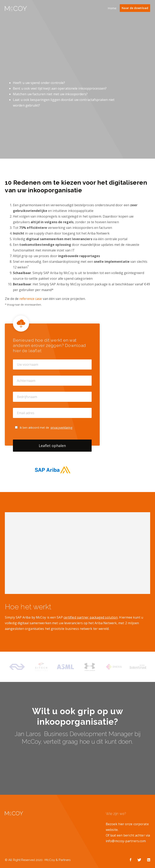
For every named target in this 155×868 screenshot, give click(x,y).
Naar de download (135, 8)
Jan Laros (29, 734)
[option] (17, 667)
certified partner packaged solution (91, 617)
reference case (31, 299)
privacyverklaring (61, 428)
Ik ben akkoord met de (46, 428)
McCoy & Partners (58, 860)
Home (112, 8)
